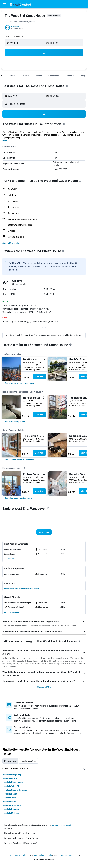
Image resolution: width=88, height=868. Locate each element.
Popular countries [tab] (29, 761)
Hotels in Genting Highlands (15, 790)
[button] (5, 4)
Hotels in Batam (10, 794)
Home (9, 855)
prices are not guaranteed (62, 825)
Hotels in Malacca (11, 813)
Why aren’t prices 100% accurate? (45, 843)
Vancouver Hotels (67, 855)
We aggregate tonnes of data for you (45, 838)
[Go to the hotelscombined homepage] (20, 4)
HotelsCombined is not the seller (45, 833)
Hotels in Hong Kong (12, 775)
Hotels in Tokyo (10, 798)
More (5, 140)
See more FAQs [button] (44, 687)
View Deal (39, 376)
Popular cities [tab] (10, 761)
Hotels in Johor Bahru (13, 805)
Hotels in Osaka (10, 778)
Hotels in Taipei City (12, 786)
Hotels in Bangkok (11, 809)
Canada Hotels (20, 855)
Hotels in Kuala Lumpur (13, 782)
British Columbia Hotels (43, 855)
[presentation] (67, 86)
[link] (19, 383)
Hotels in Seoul (10, 802)
